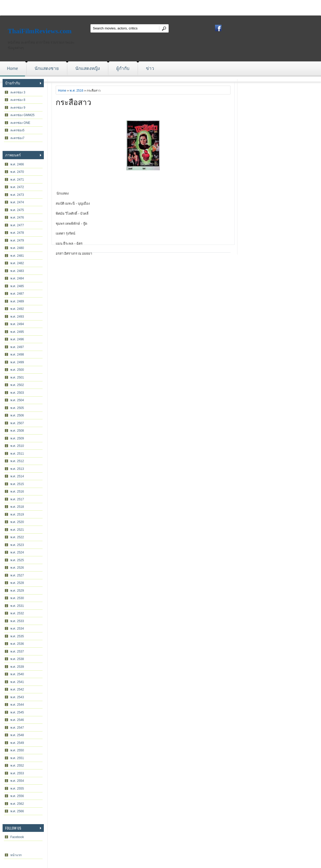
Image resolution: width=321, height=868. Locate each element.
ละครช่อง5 (17, 130)
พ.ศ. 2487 (17, 294)
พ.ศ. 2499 (17, 362)
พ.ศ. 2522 (17, 537)
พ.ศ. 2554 (17, 781)
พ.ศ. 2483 (17, 271)
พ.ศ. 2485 (17, 286)
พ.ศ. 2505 (17, 408)
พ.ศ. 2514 (17, 476)
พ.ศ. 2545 (17, 712)
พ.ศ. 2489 (17, 301)
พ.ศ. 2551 (17, 758)
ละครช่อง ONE (20, 123)
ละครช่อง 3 (18, 92)
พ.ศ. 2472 (17, 187)
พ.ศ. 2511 (17, 454)
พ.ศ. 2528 (17, 583)
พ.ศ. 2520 (17, 522)
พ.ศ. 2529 (17, 591)
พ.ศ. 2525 (17, 560)
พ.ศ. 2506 (17, 415)
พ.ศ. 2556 (17, 796)
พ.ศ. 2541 (17, 682)
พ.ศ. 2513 (17, 469)
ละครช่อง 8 (18, 100)
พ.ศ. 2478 (17, 233)
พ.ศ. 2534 (17, 629)
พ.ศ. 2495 (17, 332)
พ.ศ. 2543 (17, 697)
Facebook (17, 837)
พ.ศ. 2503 (17, 393)
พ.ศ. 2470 (17, 172)
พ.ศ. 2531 (17, 606)
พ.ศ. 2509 (17, 438)
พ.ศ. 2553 (17, 773)
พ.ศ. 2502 (17, 385)
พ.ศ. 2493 (17, 317)
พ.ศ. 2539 (17, 667)
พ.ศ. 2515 (17, 484)
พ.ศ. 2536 (17, 644)
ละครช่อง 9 (18, 108)
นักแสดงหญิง (88, 68)
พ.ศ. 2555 (17, 789)
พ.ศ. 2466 (17, 164)
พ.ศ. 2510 (17, 446)
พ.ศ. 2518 (17, 507)
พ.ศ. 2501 (17, 377)
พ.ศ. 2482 (17, 263)
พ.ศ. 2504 (17, 400)
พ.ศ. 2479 (17, 240)
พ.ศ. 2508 (17, 431)
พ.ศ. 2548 (17, 735)
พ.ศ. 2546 (17, 720)
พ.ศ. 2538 (17, 659)
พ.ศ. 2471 (17, 180)
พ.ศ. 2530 (17, 598)
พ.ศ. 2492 (17, 309)
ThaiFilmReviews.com (40, 31)
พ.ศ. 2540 (17, 674)
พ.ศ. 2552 (17, 766)
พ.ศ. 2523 (17, 545)
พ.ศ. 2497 (17, 347)
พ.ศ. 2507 (17, 423)
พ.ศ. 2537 (17, 652)
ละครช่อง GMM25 (22, 115)
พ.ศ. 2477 (17, 225)
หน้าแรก (16, 855)
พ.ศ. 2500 (17, 370)
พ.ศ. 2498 (17, 355)
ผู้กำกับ (123, 68)
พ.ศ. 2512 (17, 461)
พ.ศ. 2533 (17, 621)
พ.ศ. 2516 (17, 492)
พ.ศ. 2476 (17, 218)
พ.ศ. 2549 (17, 743)
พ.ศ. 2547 (17, 728)
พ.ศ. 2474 (17, 202)
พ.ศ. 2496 (17, 339)
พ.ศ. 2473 (17, 195)
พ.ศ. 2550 (17, 750)
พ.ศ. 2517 (17, 499)
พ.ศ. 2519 (17, 515)
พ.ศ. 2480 (17, 248)
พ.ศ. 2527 (17, 575)
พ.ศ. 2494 (17, 324)
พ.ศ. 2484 (17, 278)
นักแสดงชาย (47, 68)
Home (13, 68)
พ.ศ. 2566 (17, 811)
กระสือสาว (73, 102)
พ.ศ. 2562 (17, 804)
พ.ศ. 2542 (17, 689)
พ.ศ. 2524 (17, 552)
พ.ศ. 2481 (17, 256)
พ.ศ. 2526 (17, 568)
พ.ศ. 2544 (17, 705)
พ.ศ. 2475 (17, 210)
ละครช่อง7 (17, 138)
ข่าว (150, 68)
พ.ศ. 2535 (17, 636)
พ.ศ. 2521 (17, 530)
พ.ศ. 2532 (17, 613)
